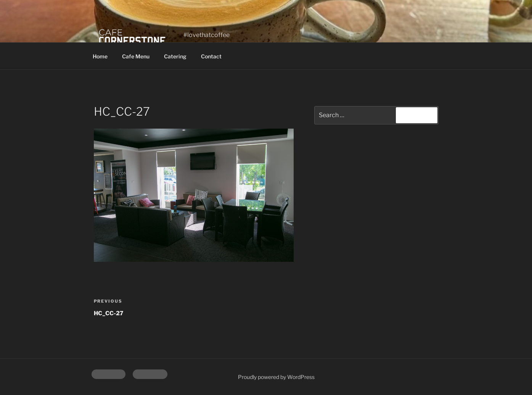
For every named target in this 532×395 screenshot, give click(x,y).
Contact (211, 56)
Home (100, 56)
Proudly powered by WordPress (276, 377)
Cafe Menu (136, 56)
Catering (175, 56)
